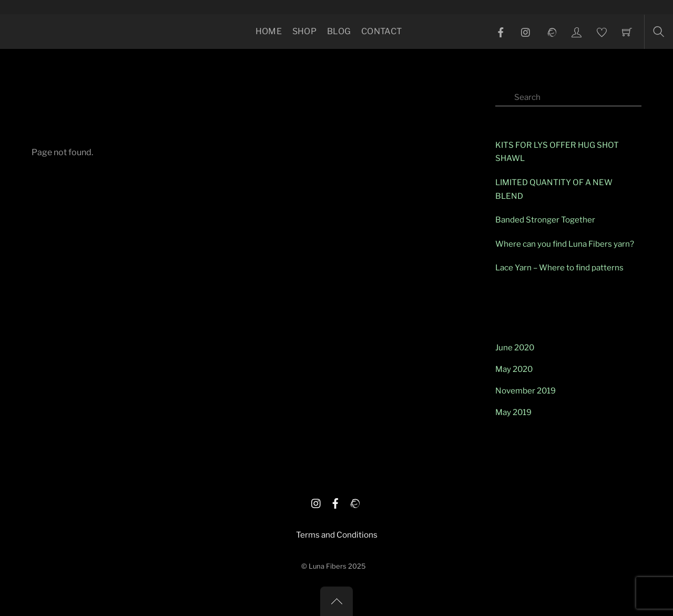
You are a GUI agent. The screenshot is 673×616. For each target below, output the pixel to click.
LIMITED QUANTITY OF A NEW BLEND (554, 189)
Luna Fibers (328, 566)
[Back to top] (336, 601)
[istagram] (317, 502)
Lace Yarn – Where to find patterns (559, 267)
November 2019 (526, 391)
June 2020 (515, 347)
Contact (381, 31)
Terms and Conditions (337, 535)
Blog (339, 31)
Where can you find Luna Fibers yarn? (565, 244)
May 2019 (513, 412)
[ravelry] (354, 502)
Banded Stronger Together (545, 220)
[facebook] (335, 502)
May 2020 (514, 369)
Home (269, 31)
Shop (304, 31)
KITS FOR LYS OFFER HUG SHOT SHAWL (557, 152)
